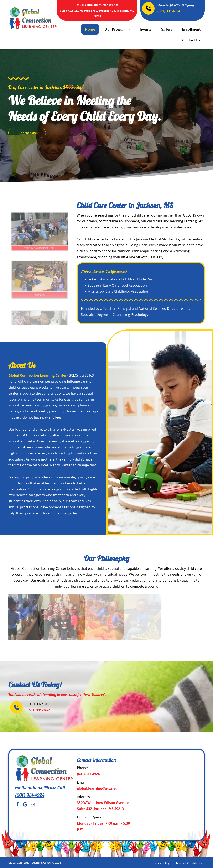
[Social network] (25, 804)
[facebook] (18, 804)
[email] (33, 804)
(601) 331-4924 (169, 11)
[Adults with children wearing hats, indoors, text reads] (40, 260)
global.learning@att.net (102, 5)
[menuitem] (90, 29)
